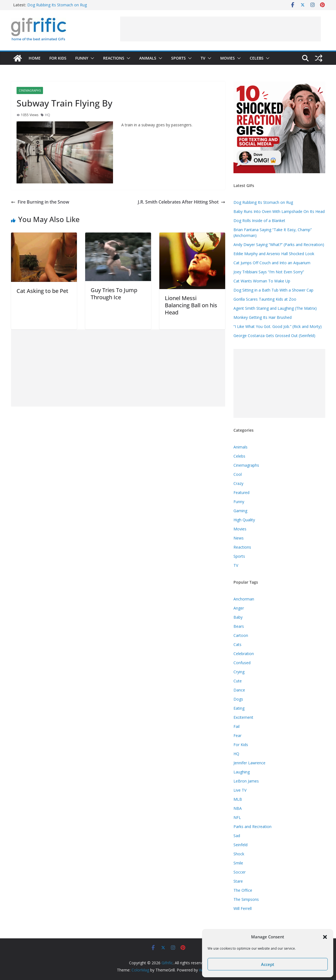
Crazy (238, 483)
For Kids (58, 58)
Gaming (240, 511)
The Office (243, 890)
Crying (239, 672)
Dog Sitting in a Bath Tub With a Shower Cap (273, 290)
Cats (237, 644)
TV (203, 58)
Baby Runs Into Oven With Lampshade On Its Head (279, 211)
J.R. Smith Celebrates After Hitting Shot (182, 202)
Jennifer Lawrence (249, 763)
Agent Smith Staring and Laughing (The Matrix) (275, 308)
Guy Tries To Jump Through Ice (114, 294)
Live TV (240, 790)
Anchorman (244, 599)
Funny (82, 58)
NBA (238, 808)
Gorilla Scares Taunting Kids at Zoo (265, 299)
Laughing (242, 772)
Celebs (257, 58)
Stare (238, 881)
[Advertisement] (221, 29)
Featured (241, 492)
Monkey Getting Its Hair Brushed (263, 317)
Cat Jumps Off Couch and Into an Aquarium (272, 263)
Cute (238, 681)
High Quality (244, 520)
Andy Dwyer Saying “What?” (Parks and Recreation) (279, 245)
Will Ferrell (243, 908)
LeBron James (246, 781)
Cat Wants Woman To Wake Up (262, 281)
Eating (239, 708)
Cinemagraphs (30, 90)
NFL (237, 817)
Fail (236, 726)
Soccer (240, 872)
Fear (237, 735)
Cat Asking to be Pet (42, 291)
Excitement (243, 717)
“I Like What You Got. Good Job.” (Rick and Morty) (278, 326)
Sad (237, 836)
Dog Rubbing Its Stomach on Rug (57, 5)
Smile (238, 863)
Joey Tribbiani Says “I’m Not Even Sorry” (269, 272)
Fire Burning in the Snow (40, 202)
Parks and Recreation (252, 827)
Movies (228, 58)
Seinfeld (240, 845)
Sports (178, 58)
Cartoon (241, 635)
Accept (268, 964)
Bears (239, 626)
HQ (48, 115)
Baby (238, 617)
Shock (239, 854)
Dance (239, 690)
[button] (325, 937)
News (239, 538)
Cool (238, 474)
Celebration (244, 654)
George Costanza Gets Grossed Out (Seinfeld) (274, 336)
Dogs (238, 699)
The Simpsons (246, 899)
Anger (239, 608)
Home (35, 58)
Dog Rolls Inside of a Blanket (259, 221)
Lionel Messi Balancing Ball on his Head (191, 305)
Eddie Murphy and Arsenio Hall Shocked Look (274, 254)
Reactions (114, 58)
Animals (148, 58)
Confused (242, 663)
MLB (238, 799)
